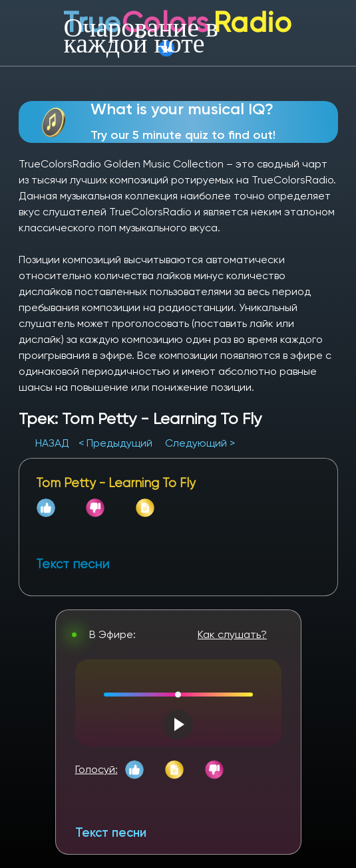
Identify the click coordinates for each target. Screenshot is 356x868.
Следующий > (200, 443)
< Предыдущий (115, 443)
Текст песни (111, 832)
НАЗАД (54, 443)
